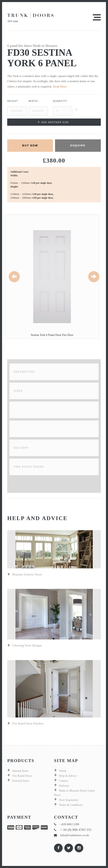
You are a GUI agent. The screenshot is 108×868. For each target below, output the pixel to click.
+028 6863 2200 (70, 824)
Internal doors (20, 771)
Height (13, 101)
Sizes (18, 391)
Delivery (21, 448)
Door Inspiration (69, 800)
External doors (21, 781)
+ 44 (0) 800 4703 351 (76, 830)
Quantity (60, 101)
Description (24, 372)
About (63, 771)
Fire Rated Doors (29, 467)
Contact (63, 781)
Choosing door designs (27, 645)
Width (33, 101)
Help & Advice (68, 776)
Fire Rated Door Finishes (28, 723)
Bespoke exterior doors (27, 574)
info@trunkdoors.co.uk (75, 835)
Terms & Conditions (71, 805)
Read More (60, 87)
